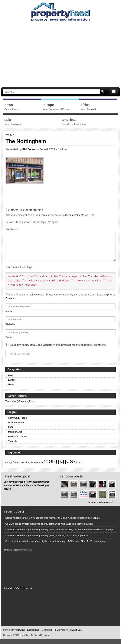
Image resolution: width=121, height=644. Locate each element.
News (11, 390)
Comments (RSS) (50, 635)
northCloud (20, 635)
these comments (75, 215)
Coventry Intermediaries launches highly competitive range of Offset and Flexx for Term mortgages (56, 546)
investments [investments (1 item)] (27, 467)
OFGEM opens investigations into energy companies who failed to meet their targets (49, 529)
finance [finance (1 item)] (17, 467)
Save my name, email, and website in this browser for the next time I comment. (58, 350)
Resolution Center (17, 442)
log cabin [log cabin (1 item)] (38, 467)
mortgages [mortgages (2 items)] (58, 466)
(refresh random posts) (100, 507)
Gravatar (11, 304)
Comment (11, 229)
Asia (10, 380)
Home (9, 135)
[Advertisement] (61, 53)
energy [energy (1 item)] (9, 467)
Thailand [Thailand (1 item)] (78, 467)
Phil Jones (29, 149)
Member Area (15, 437)
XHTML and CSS (74, 635)
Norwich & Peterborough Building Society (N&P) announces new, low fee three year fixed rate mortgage (59, 535)
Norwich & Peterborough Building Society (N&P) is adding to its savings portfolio (47, 541)
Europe (12, 385)
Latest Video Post (17, 481)
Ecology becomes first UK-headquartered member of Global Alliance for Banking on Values (27, 490)
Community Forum (18, 423)
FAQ (10, 432)
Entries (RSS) (34, 635)
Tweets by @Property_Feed (20, 406)
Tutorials (13, 446)
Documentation (16, 428)
